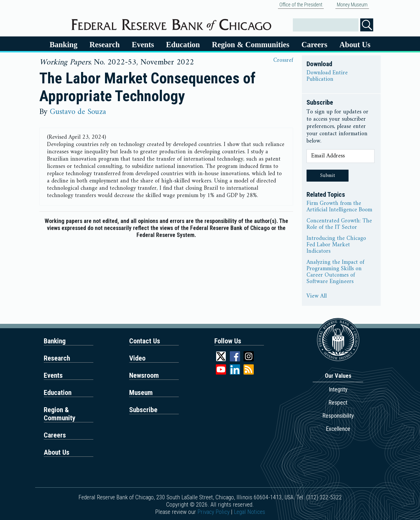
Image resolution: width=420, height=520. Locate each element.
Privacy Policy (213, 512)
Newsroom (144, 375)
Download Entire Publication (327, 76)
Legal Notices (250, 512)
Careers (314, 45)
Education (183, 45)
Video (137, 358)
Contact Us (145, 341)
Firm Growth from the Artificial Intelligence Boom (339, 207)
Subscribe (143, 410)
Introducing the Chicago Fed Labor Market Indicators (336, 245)
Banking (63, 45)
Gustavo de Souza (78, 112)
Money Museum (352, 5)
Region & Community (60, 414)
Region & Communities (251, 45)
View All (317, 296)
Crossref (283, 60)
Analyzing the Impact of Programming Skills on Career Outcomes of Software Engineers (335, 272)
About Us (355, 45)
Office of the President (301, 5)
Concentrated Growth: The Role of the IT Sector (339, 224)
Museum (141, 393)
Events (143, 45)
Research (105, 45)
